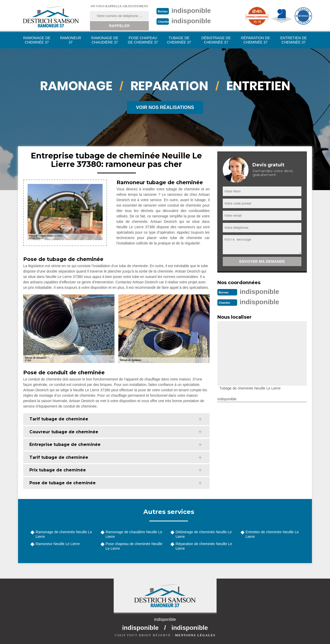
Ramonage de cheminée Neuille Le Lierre (64, 534)
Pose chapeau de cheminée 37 (143, 40)
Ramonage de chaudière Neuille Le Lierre (134, 534)
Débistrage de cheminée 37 (216, 40)
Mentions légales (195, 635)
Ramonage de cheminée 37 (37, 40)
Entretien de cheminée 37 (294, 40)
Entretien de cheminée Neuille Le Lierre (272, 534)
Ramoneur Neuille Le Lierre (58, 544)
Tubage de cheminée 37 (179, 40)
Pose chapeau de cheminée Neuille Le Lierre (134, 546)
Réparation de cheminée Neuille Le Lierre (204, 546)
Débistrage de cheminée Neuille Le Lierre (204, 534)
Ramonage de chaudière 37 (105, 40)
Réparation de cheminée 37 (255, 40)
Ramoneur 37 (71, 40)
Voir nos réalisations (165, 107)
